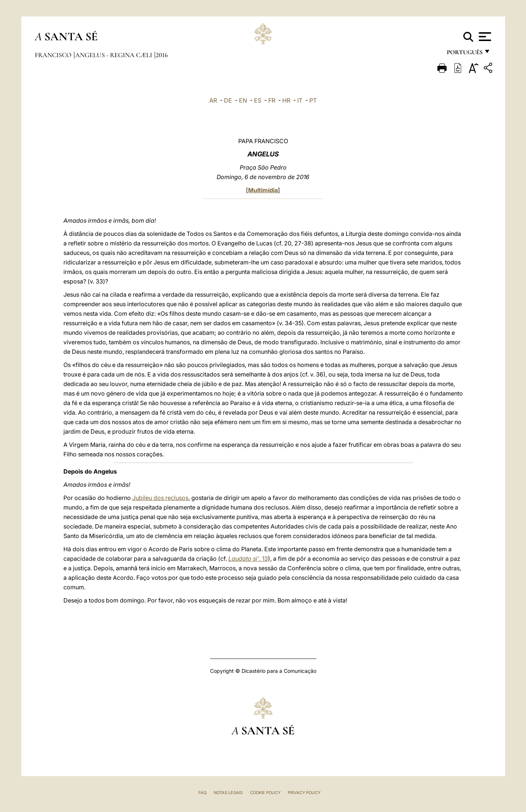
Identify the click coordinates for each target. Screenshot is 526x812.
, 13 (248, 559)
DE (228, 100)
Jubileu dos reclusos (160, 498)
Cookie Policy (265, 793)
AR (213, 100)
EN (243, 100)
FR (272, 100)
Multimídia (263, 190)
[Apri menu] (484, 37)
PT (313, 100)
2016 (162, 55)
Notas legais (228, 793)
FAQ (202, 793)
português (464, 54)
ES (258, 100)
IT (300, 100)
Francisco (54, 55)
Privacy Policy (304, 793)
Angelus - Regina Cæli (114, 55)
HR (286, 100)
